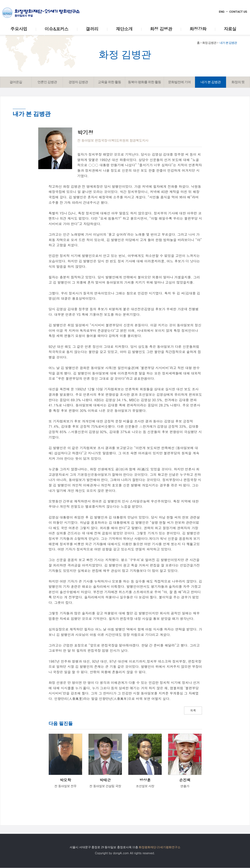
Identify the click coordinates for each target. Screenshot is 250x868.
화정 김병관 (209, 43)
